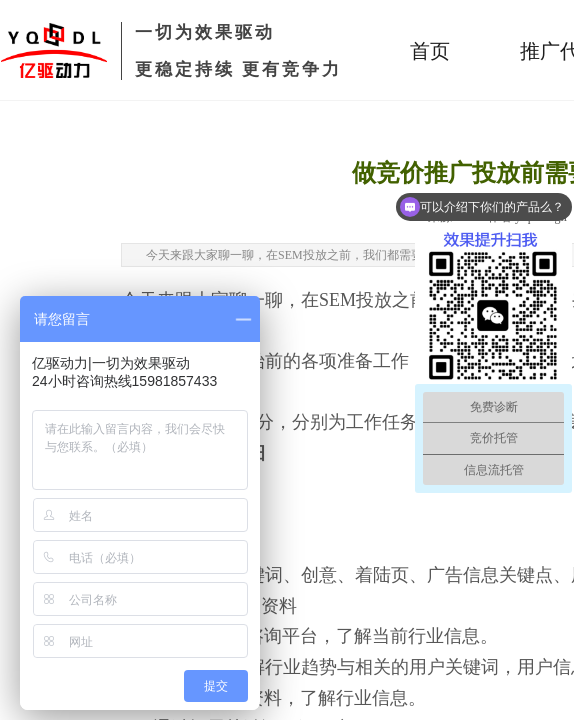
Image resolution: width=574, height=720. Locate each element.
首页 (430, 51)
